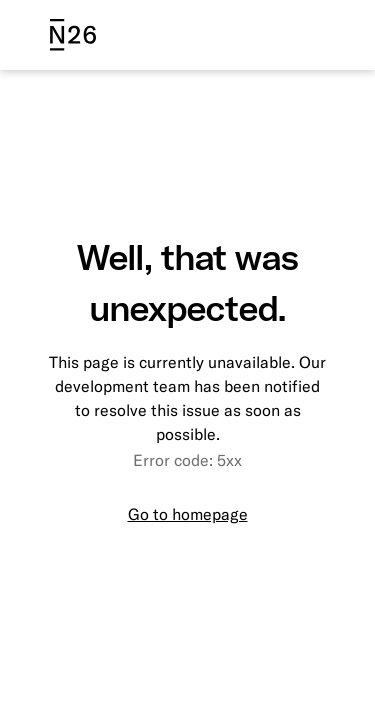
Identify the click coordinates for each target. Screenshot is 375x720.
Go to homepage (188, 514)
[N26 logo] (73, 35)
